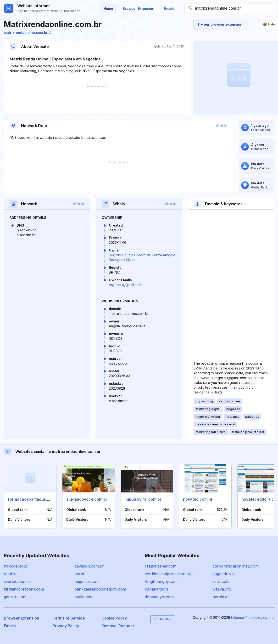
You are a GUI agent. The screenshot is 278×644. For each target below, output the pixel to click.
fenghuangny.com (161, 581)
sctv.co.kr (221, 581)
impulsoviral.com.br (143, 499)
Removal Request (118, 626)
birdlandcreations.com (24, 589)
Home (108, 9)
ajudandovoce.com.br (87, 499)
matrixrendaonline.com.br (28, 32)
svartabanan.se (18, 581)
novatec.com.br (198, 499)
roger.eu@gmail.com (125, 285)
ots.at (79, 574)
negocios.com (87, 581)
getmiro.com (15, 597)
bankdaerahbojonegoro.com (100, 589)
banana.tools (156, 589)
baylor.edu (84, 597)
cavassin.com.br (89, 566)
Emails (169, 9)
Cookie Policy (114, 618)
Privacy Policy (66, 626)
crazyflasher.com (161, 566)
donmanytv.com (159, 597)
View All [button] (221, 126)
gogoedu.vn (223, 574)
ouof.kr (10, 574)
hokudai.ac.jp (16, 566)
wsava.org (222, 589)
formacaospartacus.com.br (34, 499)
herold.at (220, 597)
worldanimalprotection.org (169, 574)
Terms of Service (69, 618)
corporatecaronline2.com (236, 566)
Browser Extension (139, 9)
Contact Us (162, 619)
